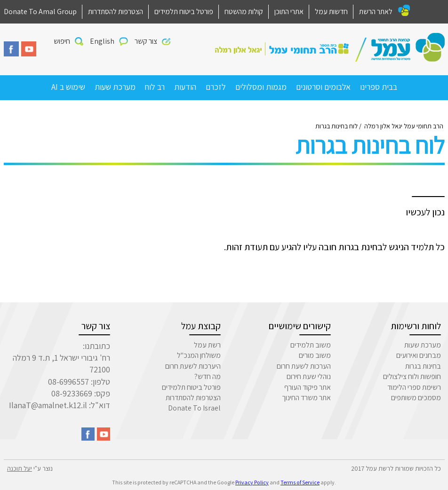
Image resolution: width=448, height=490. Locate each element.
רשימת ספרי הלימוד (414, 387)
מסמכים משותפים (416, 398)
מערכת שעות (115, 87)
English (102, 41)
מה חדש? (208, 376)
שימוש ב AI (68, 87)
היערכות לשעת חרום (193, 366)
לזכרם (216, 87)
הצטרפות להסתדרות (116, 12)
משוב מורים (315, 355)
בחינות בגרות (423, 366)
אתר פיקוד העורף (308, 387)
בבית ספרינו (379, 87)
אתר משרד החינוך (306, 398)
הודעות (185, 87)
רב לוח (155, 87)
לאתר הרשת (376, 12)
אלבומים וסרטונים (323, 87)
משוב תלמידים (311, 345)
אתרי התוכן (289, 12)
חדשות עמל (331, 12)
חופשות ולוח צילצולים (412, 376)
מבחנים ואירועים (419, 355)
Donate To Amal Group (40, 12)
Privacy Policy (252, 482)
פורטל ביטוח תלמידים (184, 12)
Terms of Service (300, 482)
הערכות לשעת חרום (304, 366)
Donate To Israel (194, 408)
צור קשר (146, 41)
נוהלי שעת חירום (309, 376)
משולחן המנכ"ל (199, 355)
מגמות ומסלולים (261, 87)
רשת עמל (207, 345)
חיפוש (62, 41)
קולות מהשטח (244, 12)
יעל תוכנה (20, 468)
